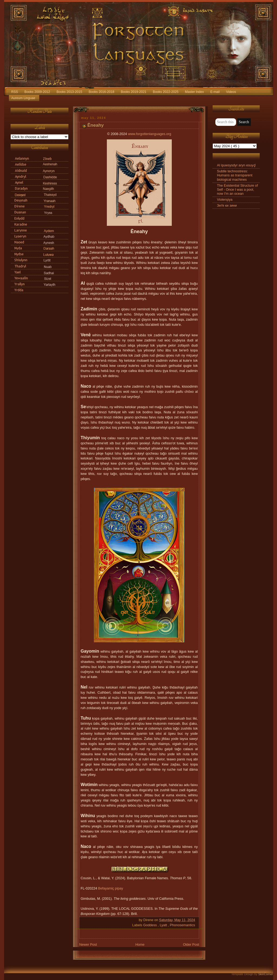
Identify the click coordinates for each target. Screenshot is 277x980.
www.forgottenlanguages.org (150, 134)
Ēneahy (96, 125)
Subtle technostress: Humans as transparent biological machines (235, 175)
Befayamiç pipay (111, 888)
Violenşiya (225, 200)
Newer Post (88, 945)
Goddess (150, 925)
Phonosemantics (182, 925)
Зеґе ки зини (227, 206)
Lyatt (164, 925)
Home (140, 945)
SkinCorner (266, 974)
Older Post (191, 945)
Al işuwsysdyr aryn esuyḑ (236, 165)
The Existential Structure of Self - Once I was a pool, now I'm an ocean (237, 190)
